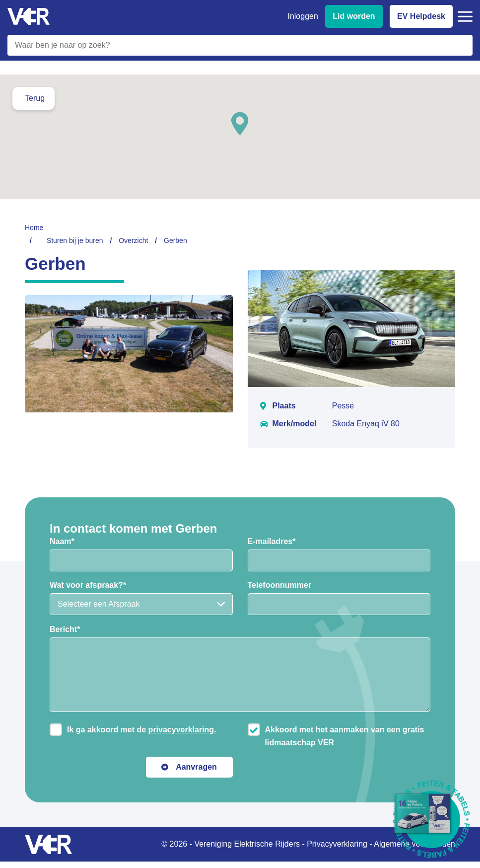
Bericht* (65, 629)
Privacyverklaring (337, 844)
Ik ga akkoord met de (142, 730)
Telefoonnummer (280, 585)
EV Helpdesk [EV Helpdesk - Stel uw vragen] (421, 16)
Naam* (62, 541)
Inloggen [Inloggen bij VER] (303, 16)
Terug (35, 98)
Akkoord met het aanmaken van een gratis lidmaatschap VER (345, 736)
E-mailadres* (272, 541)
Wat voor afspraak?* (88, 585)
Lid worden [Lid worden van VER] (354, 16)
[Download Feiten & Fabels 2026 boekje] (432, 820)
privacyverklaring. (182, 730)
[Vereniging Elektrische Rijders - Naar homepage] (29, 17)
